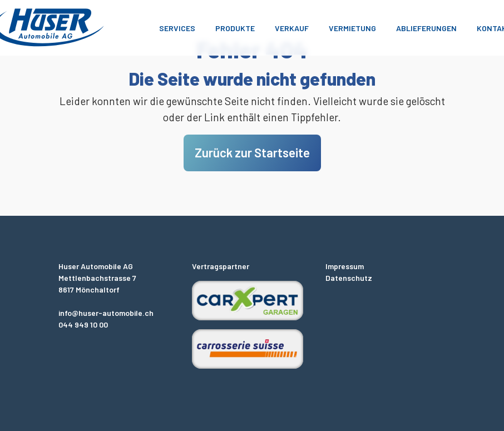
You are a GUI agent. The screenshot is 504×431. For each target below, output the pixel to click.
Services (177, 28)
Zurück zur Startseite (252, 152)
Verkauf (292, 28)
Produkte (235, 28)
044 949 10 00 (83, 325)
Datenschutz (349, 278)
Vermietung (352, 28)
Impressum (345, 266)
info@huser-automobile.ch (106, 313)
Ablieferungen (426, 28)
